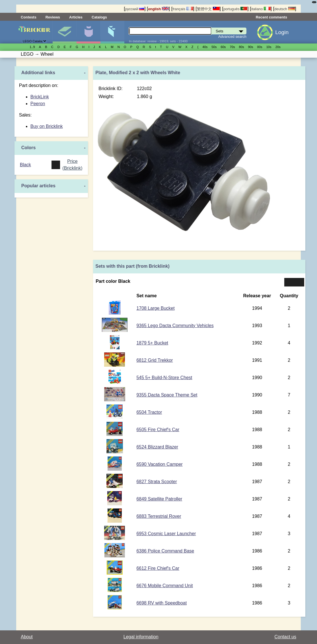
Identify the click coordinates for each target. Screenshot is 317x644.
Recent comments (271, 17)
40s (205, 47)
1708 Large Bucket (155, 308)
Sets (64, 32)
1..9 (32, 47)
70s (232, 47)
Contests (29, 17)
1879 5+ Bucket (152, 343)
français (183, 9)
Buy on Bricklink (47, 126)
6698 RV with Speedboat (161, 603)
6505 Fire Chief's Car (158, 430)
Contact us (285, 637)
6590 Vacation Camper (159, 464)
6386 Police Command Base (165, 551)
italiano (261, 9)
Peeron (38, 104)
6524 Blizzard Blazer (157, 447)
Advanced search (232, 37)
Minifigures (88, 32)
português (235, 9)
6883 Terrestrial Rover (159, 516)
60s (223, 47)
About (27, 637)
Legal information (141, 637)
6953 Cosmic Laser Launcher (166, 534)
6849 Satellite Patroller (159, 499)
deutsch (285, 9)
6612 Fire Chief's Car (158, 568)
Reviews (53, 17)
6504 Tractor (149, 412)
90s (251, 47)
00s (260, 47)
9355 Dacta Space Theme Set (167, 395)
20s (278, 47)
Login (282, 32)
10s (269, 47)
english (158, 9)
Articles (76, 17)
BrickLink (40, 97)
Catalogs (99, 17)
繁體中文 (208, 9)
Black (25, 165)
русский (135, 9)
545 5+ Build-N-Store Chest (164, 378)
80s (242, 47)
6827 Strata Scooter (157, 482)
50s (214, 47)
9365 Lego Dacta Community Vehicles (175, 326)
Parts (112, 32)
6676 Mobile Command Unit (164, 586)
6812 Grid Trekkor (155, 360)
